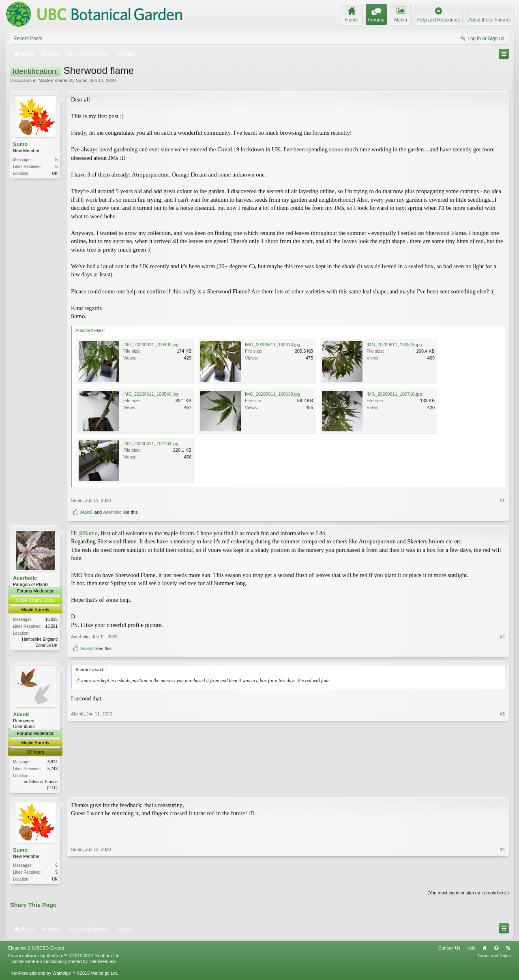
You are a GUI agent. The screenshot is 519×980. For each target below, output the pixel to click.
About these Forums (489, 20)
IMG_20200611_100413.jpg (272, 345)
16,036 (51, 619)
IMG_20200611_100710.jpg (394, 394)
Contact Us (449, 950)
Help (471, 950)
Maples (46, 80)
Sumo (82, 80)
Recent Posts (28, 39)
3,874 (53, 762)
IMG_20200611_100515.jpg (394, 345)
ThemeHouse (102, 963)
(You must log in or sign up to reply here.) (468, 894)
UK (55, 173)
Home (485, 950)
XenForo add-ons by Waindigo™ (43, 974)
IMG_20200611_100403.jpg (151, 345)
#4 (502, 879)
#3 (502, 786)
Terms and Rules (494, 957)
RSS (508, 950)
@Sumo (88, 533)
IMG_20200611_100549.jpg (151, 394)
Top (496, 950)
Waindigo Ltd (104, 974)
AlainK (87, 512)
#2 (502, 637)
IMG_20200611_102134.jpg (151, 444)
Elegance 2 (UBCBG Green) (36, 950)
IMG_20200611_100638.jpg (272, 394)
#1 (502, 500)
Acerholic (112, 512)
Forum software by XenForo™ (64, 957)
